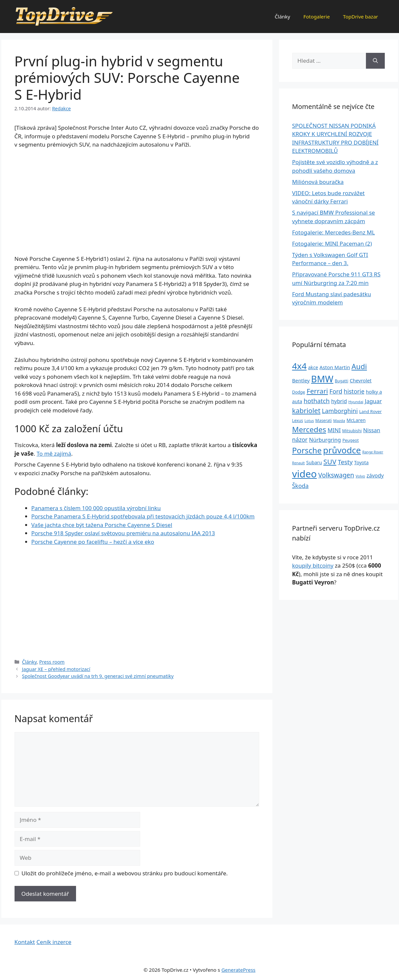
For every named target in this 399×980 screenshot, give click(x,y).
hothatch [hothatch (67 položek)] (317, 401)
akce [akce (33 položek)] (313, 367)
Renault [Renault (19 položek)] (299, 463)
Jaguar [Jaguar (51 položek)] (374, 401)
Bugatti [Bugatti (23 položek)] (342, 381)
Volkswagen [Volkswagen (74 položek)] (336, 475)
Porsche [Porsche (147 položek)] (307, 450)
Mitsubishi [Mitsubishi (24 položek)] (352, 431)
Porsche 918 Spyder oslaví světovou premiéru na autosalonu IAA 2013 (123, 533)
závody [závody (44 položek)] (375, 475)
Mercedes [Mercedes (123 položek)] (309, 429)
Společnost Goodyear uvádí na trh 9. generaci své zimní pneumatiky (98, 676)
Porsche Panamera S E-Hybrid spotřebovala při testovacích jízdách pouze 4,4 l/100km (143, 516)
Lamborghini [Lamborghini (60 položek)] (340, 411)
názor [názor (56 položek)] (300, 439)
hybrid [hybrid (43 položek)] (339, 401)
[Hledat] (375, 61)
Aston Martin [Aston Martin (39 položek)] (335, 367)
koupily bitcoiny (313, 565)
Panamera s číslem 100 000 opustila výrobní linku (96, 508)
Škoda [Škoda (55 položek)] (300, 486)
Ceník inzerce (54, 942)
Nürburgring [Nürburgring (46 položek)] (325, 440)
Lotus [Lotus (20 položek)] (309, 420)
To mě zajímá (54, 454)
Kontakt (25, 942)
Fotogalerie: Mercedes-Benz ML (334, 232)
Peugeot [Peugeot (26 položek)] (351, 440)
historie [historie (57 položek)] (354, 391)
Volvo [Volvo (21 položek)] (360, 476)
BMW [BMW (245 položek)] (322, 379)
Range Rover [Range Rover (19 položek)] (373, 452)
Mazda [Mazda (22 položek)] (339, 420)
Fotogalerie (317, 17)
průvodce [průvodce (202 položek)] (342, 450)
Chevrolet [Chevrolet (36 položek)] (361, 380)
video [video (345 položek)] (305, 474)
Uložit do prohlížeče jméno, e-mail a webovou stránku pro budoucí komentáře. (125, 873)
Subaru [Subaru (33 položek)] (314, 462)
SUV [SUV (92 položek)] (330, 462)
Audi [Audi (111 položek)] (359, 366)
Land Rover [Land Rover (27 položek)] (371, 411)
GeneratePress (239, 970)
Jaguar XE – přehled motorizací (56, 669)
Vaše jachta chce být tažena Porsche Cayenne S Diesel (102, 525)
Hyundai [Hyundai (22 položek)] (356, 402)
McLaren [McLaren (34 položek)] (356, 420)
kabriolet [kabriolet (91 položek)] (306, 410)
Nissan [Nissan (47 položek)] (372, 430)
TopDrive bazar (361, 17)
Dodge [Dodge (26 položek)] (299, 392)
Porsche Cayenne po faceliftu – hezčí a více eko (93, 542)
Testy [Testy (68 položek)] (345, 462)
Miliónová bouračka (318, 182)
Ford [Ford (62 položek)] (336, 391)
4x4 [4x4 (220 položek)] (299, 366)
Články (282, 17)
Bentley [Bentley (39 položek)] (301, 380)
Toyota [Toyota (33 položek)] (361, 462)
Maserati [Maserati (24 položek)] (324, 420)
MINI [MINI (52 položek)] (334, 430)
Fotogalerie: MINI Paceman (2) (332, 244)
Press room (52, 662)
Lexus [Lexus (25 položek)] (298, 420)
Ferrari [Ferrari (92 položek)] (317, 391)
